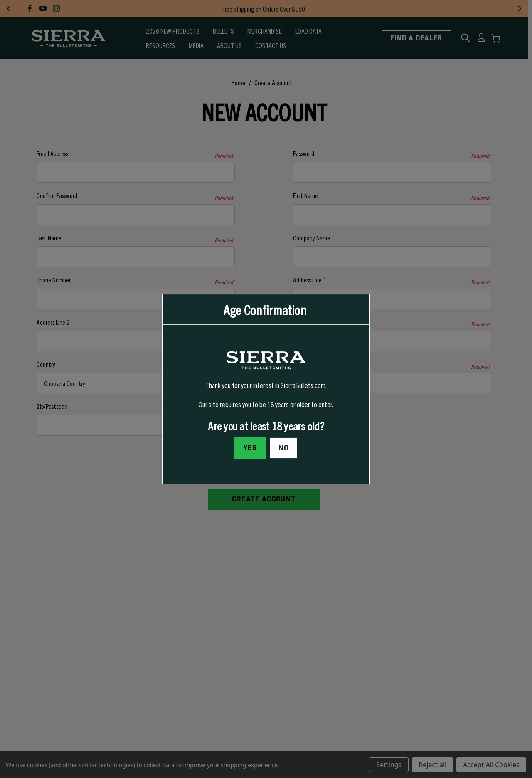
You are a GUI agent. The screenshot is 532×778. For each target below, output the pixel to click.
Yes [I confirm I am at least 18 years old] (250, 448)
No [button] (284, 448)
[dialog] (266, 389)
